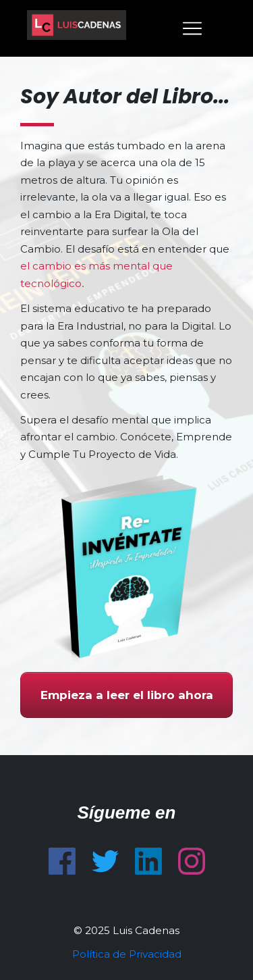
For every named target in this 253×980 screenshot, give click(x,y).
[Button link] (126, 695)
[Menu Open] (180, 28)
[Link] (62, 861)
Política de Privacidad (127, 954)
